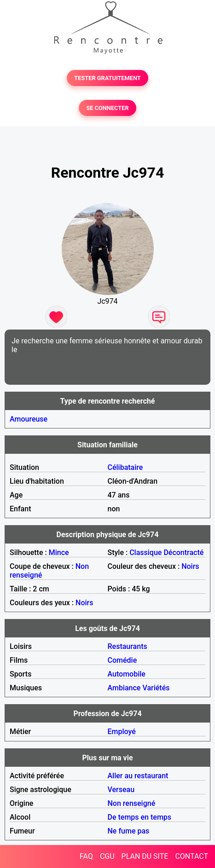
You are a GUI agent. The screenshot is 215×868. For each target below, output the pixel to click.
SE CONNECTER (107, 108)
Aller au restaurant (138, 776)
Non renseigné (132, 803)
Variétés (156, 688)
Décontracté (183, 553)
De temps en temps (140, 817)
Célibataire (125, 467)
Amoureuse (29, 419)
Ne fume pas (129, 831)
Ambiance (124, 688)
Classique (145, 553)
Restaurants (128, 646)
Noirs (190, 566)
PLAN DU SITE (145, 856)
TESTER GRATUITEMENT (107, 78)
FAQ (86, 856)
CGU (107, 856)
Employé (122, 732)
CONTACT (192, 856)
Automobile (127, 674)
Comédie (122, 660)
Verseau (121, 790)
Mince (59, 553)
